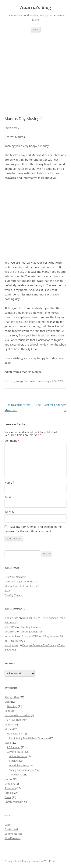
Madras (37, 381)
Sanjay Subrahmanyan (22, 770)
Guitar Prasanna (18, 756)
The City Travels (14, 595)
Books (8, 711)
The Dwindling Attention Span (21, 581)
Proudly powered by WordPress (39, 861)
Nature (9, 779)
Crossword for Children (18, 715)
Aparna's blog (36, 7)
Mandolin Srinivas (19, 765)
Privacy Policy (12, 861)
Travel (8, 797)
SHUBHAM (11, 627)
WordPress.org (13, 838)
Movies (9, 729)
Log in (8, 825)
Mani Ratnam (14, 734)
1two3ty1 (12, 706)
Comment (12, 441)
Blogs (8, 702)
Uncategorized (13, 802)
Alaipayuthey (12, 697)
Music (8, 743)
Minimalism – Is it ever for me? (22, 586)
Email (9, 497)
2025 (7, 591)
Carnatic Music (15, 752)
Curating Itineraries (32, 627)
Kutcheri (14, 761)
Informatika (11, 636)
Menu (36, 29)
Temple (9, 793)
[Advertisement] (35, 70)
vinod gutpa (11, 645)
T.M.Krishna (16, 775)
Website (10, 512)
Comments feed (14, 834)
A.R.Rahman (14, 747)
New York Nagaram (15, 577)
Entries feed (11, 829)
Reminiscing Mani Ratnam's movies (29, 738)
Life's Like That (13, 720)
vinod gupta (11, 618)
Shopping (10, 784)
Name (9, 483)
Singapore (10, 788)
